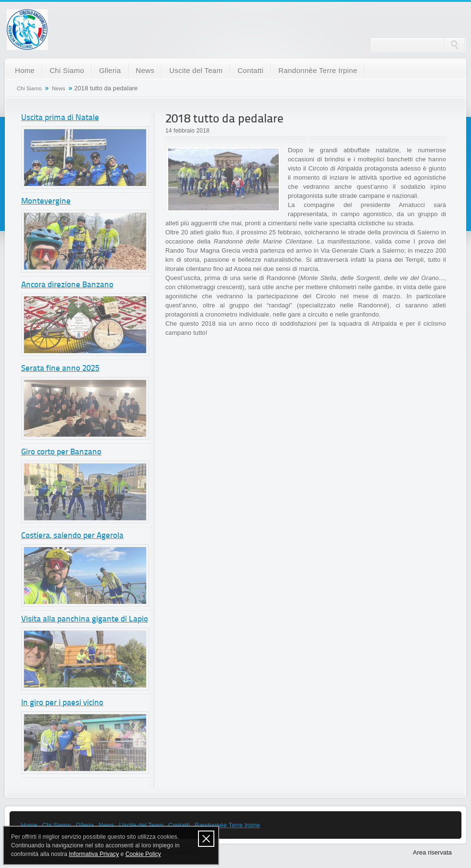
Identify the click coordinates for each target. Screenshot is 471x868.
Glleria (110, 70)
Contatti (250, 70)
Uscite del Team (196, 70)
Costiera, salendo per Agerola (72, 536)
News (145, 70)
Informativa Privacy (94, 854)
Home (25, 70)
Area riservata (432, 852)
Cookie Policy (143, 854)
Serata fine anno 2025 (60, 369)
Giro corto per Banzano (61, 452)
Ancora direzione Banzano (67, 285)
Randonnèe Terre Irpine (318, 70)
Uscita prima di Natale (60, 118)
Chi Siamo (67, 70)
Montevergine (46, 202)
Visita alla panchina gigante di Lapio (85, 619)
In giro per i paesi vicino (62, 703)
